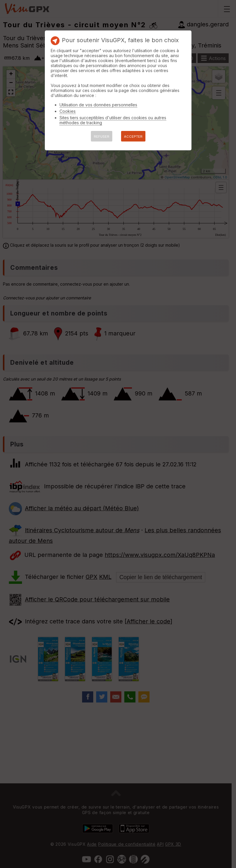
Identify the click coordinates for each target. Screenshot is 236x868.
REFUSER (102, 137)
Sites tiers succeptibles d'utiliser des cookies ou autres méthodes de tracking (113, 120)
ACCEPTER (133, 137)
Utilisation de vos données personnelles (98, 105)
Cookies (68, 111)
